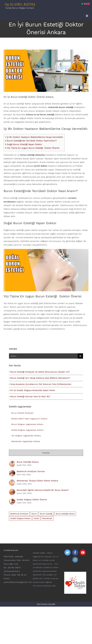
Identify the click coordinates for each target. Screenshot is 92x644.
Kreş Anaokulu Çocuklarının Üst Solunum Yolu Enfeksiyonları (41, 384)
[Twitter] (68, 552)
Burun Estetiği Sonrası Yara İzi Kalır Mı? (30, 396)
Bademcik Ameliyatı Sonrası (31, 471)
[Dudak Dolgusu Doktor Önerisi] (12, 500)
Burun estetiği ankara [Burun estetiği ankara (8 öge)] (65, 514)
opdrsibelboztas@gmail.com (18, 582)
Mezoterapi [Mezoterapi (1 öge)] (47, 518)
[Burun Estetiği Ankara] (12, 462)
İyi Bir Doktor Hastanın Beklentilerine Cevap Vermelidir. (34, 137)
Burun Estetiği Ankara (28, 462)
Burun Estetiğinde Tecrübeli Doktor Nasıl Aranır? (31, 141)
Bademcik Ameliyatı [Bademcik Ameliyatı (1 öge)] (19, 514)
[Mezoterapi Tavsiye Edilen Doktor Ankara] (12, 481)
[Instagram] (75, 560)
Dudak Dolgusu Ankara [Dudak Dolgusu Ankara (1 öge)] (20, 518)
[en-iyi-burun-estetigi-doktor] (46, 71)
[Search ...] (43, 356)
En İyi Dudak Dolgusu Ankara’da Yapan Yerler (33, 390)
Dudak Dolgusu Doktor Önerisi (32, 500)
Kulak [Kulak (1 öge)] (36, 518)
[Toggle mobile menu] (87, 16)
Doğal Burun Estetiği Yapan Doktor (23, 144)
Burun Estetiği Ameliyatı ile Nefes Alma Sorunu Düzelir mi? (40, 372)
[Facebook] (75, 552)
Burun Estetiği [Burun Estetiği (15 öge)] (46, 514)
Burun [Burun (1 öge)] (34, 514)
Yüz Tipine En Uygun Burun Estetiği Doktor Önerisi (32, 148)
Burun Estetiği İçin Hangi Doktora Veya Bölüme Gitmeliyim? (40, 378)
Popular (46, 453)
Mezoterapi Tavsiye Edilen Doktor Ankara (37, 481)
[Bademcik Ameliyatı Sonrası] (12, 472)
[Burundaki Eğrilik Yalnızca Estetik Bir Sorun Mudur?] (12, 491)
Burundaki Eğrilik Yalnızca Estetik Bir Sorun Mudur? (43, 490)
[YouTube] (83, 552)
